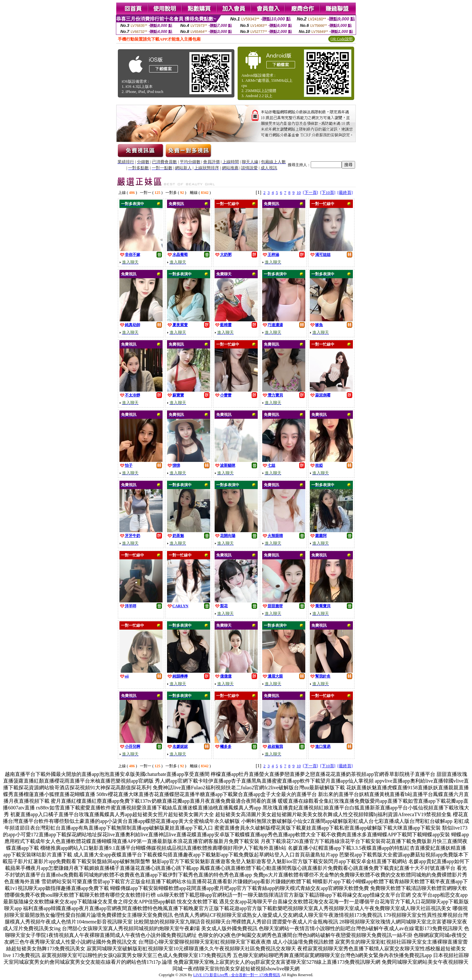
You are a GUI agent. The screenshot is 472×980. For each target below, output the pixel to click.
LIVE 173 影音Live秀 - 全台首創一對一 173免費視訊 (237, 975)
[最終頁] (345, 192)
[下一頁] (310, 192)
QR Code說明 (342, 39)
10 (299, 192)
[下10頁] (328, 192)
